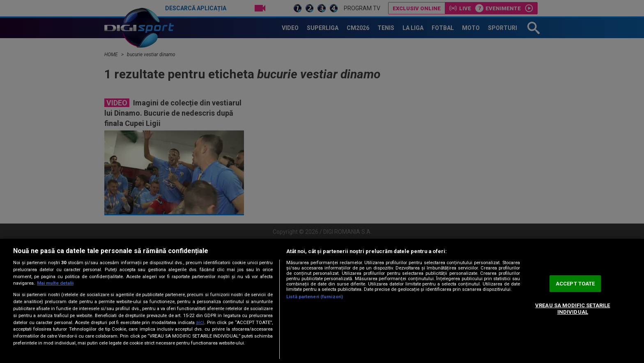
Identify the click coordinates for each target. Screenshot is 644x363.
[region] (322, 301)
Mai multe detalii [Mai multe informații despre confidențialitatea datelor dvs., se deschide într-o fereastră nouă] (55, 283)
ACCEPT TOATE (575, 284)
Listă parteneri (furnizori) (315, 297)
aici (200, 322)
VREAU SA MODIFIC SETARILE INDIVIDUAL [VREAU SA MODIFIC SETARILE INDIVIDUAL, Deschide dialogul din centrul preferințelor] (573, 309)
